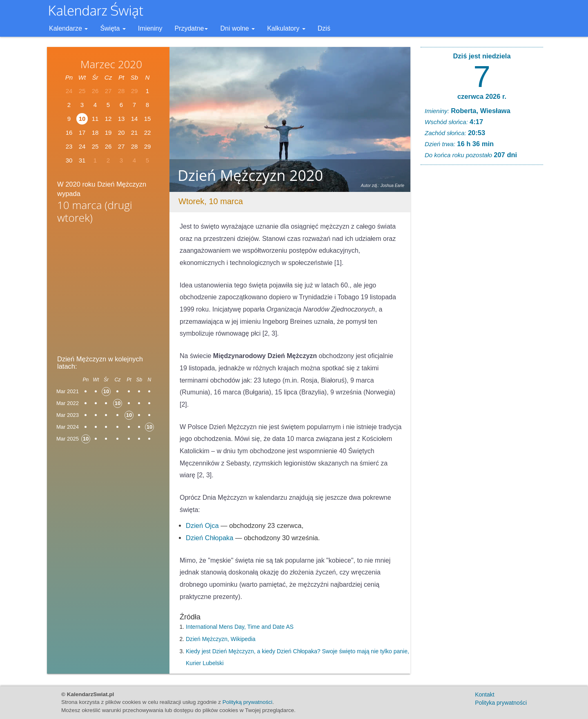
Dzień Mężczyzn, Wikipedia (221, 639)
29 (148, 146)
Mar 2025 (68, 439)
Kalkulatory (286, 28)
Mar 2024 (68, 427)
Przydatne (191, 28)
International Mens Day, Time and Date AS (240, 627)
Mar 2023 (68, 415)
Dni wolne (237, 28)
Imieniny (150, 28)
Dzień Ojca (202, 525)
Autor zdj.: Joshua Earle (383, 186)
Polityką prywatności (247, 702)
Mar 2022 (68, 403)
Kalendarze (68, 28)
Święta (113, 28)
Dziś (324, 28)
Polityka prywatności (501, 703)
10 (82, 119)
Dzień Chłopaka (209, 538)
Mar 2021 (68, 391)
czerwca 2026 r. (482, 96)
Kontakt (484, 695)
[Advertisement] (108, 292)
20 (121, 132)
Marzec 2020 (111, 64)
